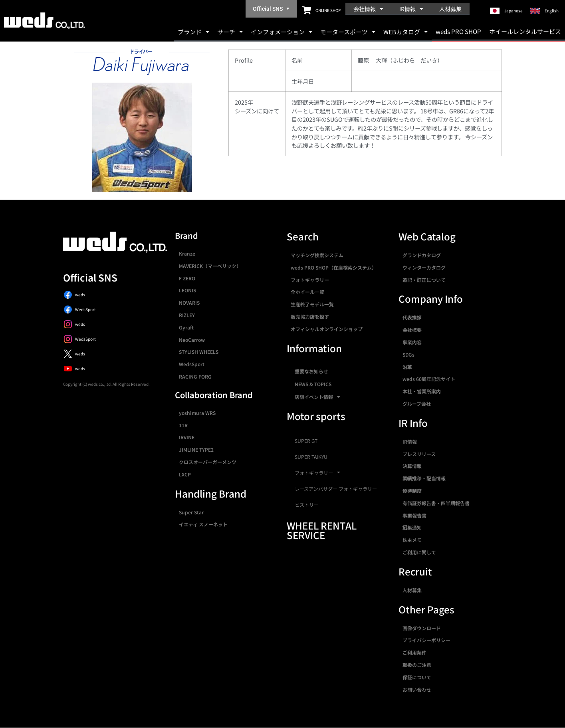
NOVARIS (189, 303)
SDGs (408, 354)
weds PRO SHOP (458, 31)
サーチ (230, 32)
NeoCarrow (192, 340)
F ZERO (187, 278)
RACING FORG (195, 376)
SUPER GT (306, 441)
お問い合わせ (417, 689)
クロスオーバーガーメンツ (208, 462)
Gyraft (186, 327)
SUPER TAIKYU (311, 457)
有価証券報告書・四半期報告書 (436, 503)
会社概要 (412, 330)
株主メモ (412, 540)
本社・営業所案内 (422, 391)
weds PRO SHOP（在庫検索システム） (334, 267)
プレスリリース (419, 454)
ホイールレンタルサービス (525, 31)
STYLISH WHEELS (199, 352)
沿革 (407, 367)
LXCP (185, 474)
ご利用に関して (419, 552)
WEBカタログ (405, 32)
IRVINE (187, 437)
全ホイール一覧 (307, 292)
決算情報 (412, 466)
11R (183, 425)
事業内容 (412, 342)
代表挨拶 (412, 317)
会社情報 (368, 9)
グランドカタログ (422, 255)
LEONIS (187, 290)
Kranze (187, 253)
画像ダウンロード (422, 628)
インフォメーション (282, 32)
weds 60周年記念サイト (429, 379)
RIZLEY (187, 315)
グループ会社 (417, 404)
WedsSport (192, 364)
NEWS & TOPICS (313, 384)
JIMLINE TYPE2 (196, 449)
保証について (417, 677)
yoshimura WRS (197, 413)
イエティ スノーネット (203, 524)
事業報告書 (414, 515)
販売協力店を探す (310, 316)
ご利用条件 (414, 652)
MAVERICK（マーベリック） (210, 266)
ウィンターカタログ (424, 267)
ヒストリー (307, 505)
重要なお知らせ (311, 371)
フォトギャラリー (310, 280)
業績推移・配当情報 (424, 478)
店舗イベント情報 (317, 397)
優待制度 (412, 491)
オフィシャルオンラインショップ (327, 329)
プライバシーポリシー (426, 640)
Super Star (191, 512)
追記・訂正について (424, 280)
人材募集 (450, 9)
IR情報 (411, 9)
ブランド (193, 32)
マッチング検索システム (317, 255)
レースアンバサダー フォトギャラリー (336, 489)
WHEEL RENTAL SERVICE (322, 530)
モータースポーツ (348, 32)
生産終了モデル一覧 (312, 304)
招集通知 (412, 527)
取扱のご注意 (417, 665)
